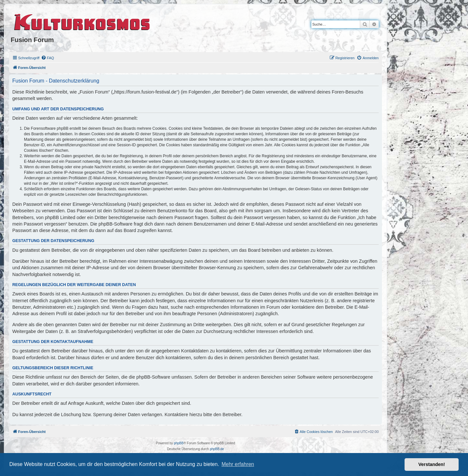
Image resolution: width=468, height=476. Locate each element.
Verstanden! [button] (432, 464)
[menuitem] (48, 58)
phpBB (179, 443)
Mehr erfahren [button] (238, 464)
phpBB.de (217, 449)
